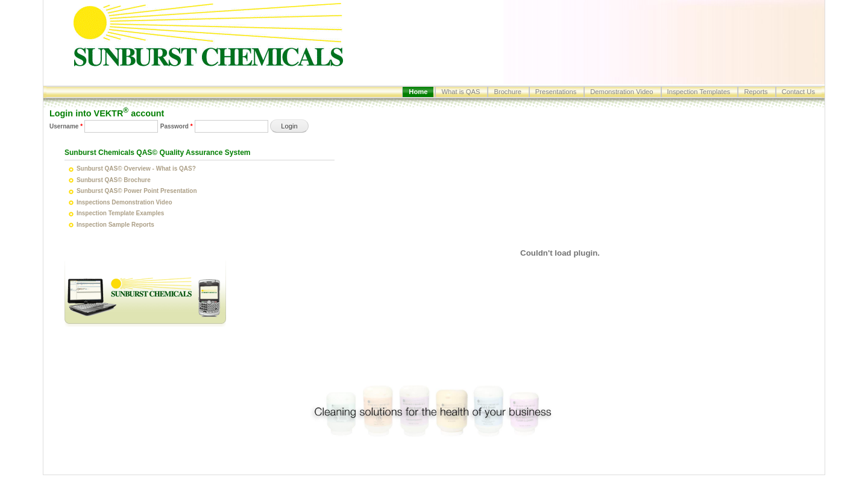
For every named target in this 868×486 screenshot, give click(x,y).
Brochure (507, 92)
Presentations (556, 92)
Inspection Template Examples (120, 213)
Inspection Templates (699, 92)
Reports (756, 92)
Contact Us (798, 92)
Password (177, 126)
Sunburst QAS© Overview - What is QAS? (136, 169)
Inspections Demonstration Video (124, 202)
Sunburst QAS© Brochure (114, 180)
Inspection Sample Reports (115, 225)
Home (418, 92)
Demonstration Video (621, 92)
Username (66, 126)
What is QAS (461, 92)
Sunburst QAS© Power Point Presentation (137, 191)
